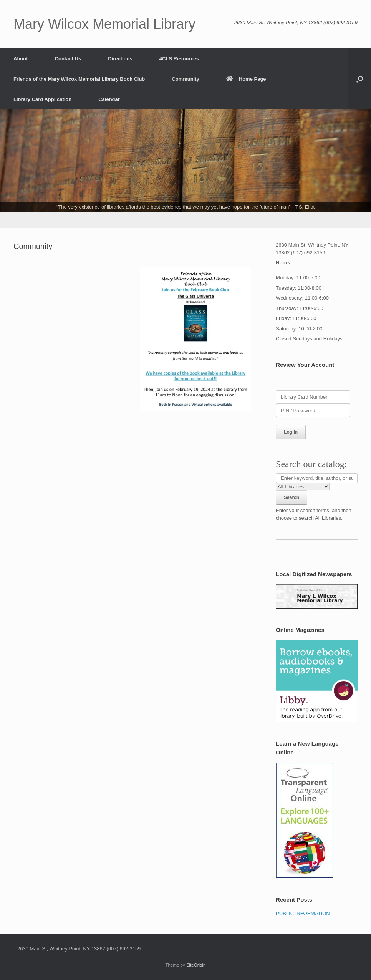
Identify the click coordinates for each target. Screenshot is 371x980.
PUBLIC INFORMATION (303, 913)
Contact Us (68, 59)
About (21, 59)
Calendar (109, 99)
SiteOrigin (196, 965)
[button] (360, 79)
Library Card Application (42, 99)
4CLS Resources (179, 59)
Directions (120, 59)
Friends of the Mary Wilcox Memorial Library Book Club (79, 79)
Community (185, 79)
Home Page (246, 79)
